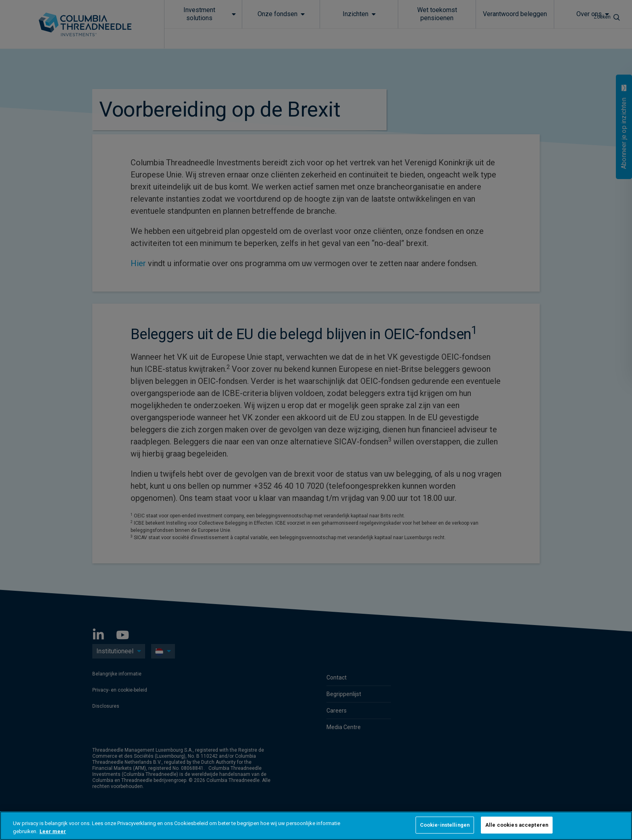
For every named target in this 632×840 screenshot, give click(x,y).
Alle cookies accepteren (517, 825)
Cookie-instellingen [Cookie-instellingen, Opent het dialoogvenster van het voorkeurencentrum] (445, 825)
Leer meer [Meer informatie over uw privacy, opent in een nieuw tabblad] (53, 831)
